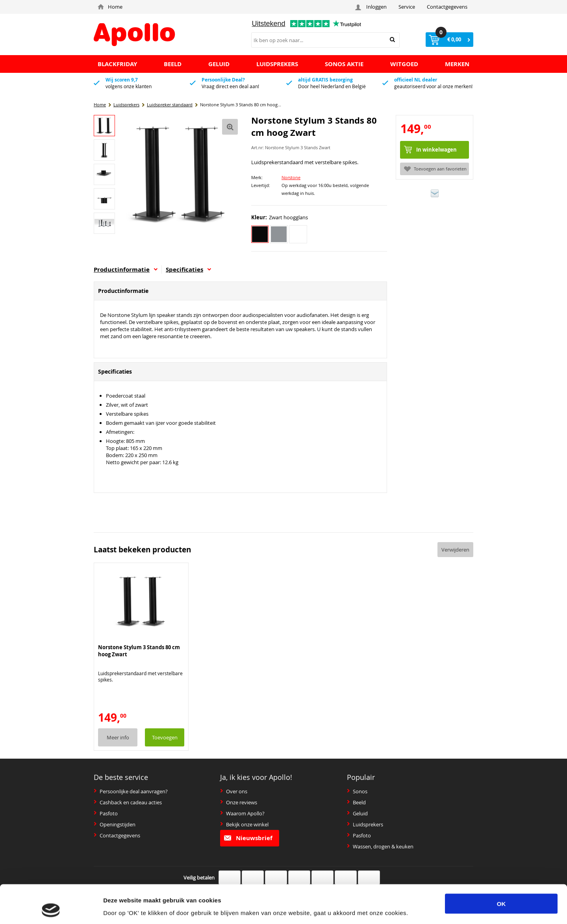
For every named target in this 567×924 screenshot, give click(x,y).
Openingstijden (115, 824)
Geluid (357, 813)
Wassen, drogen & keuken (380, 846)
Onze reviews (239, 802)
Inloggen (372, 7)
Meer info (118, 737)
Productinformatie (126, 269)
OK (501, 868)
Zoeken (392, 40)
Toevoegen (165, 737)
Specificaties (188, 269)
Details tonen (416, 908)
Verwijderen (455, 550)
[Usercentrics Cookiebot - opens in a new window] (51, 909)
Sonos (357, 791)
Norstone (291, 177)
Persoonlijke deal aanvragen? (131, 791)
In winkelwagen (436, 150)
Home (110, 7)
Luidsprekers (365, 824)
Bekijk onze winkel (244, 824)
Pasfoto (106, 813)
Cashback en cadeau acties (128, 802)
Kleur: (259, 217)
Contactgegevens (447, 7)
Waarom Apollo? (242, 813)
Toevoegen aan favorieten (435, 169)
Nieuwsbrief (248, 838)
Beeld (356, 802)
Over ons (234, 791)
